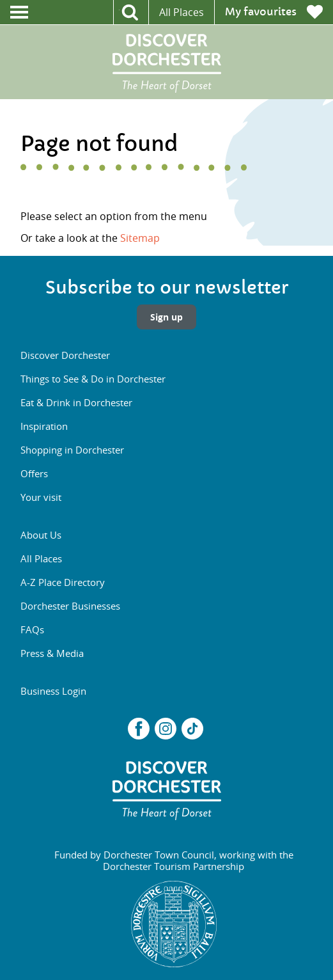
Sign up (166, 317)
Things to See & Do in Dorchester (93, 379)
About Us (41, 535)
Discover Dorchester (65, 355)
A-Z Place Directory (63, 582)
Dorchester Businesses (70, 606)
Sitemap (140, 238)
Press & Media (52, 653)
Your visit (41, 497)
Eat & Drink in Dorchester (76, 402)
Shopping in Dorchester (72, 450)
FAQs (32, 629)
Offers (34, 473)
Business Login (53, 691)
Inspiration (44, 426)
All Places (182, 12)
